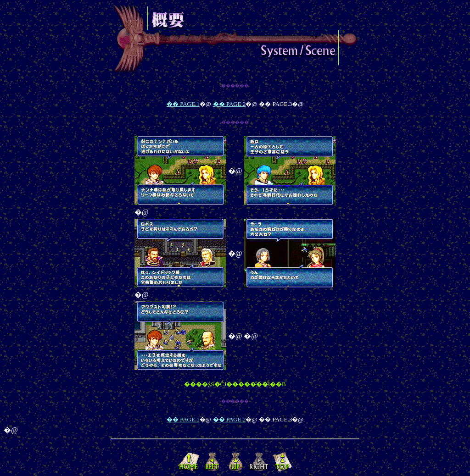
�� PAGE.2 (229, 104)
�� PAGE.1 (183, 104)
